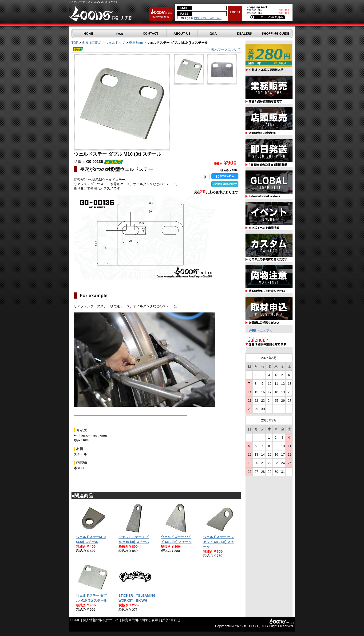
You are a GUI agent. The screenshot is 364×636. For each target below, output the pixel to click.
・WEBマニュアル (259, 331)
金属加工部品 (92, 43)
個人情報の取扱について (101, 620)
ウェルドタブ (115, 43)
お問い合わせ (170, 620)
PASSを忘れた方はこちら (208, 18)
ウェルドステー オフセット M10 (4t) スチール (219, 542)
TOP (75, 43)
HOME (75, 620)
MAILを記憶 (185, 18)
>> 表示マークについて (224, 49)
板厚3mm (136, 43)
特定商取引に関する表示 (140, 620)
